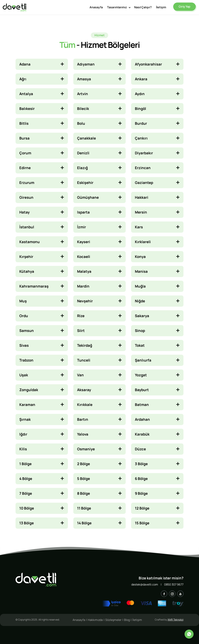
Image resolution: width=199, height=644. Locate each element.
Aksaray (84, 390)
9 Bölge (141, 493)
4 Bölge (26, 479)
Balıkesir (27, 109)
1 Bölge (25, 464)
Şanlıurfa (143, 360)
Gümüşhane (88, 197)
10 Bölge (27, 508)
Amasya (84, 79)
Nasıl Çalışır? (143, 7)
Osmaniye (86, 449)
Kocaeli (84, 257)
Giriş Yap (184, 6)
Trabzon (26, 360)
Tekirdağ (85, 345)
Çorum (25, 153)
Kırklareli (143, 242)
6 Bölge (141, 479)
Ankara (141, 79)
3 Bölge (141, 464)
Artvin (83, 94)
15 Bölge (142, 523)
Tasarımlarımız (117, 7)
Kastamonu (30, 242)
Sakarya (142, 316)
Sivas (24, 345)
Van (80, 375)
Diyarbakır (144, 153)
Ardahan (142, 419)
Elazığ (82, 168)
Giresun (26, 197)
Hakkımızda (95, 620)
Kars (139, 227)
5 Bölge (84, 479)
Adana (25, 64)
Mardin (83, 286)
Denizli (83, 153)
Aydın (140, 94)
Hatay (24, 212)
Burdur (141, 123)
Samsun (27, 331)
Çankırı (141, 138)
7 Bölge (26, 493)
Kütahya (27, 271)
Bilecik (83, 109)
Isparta (83, 212)
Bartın (83, 419)
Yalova (83, 434)
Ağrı (23, 79)
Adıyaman (86, 64)
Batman (142, 405)
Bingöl (140, 109)
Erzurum (27, 183)
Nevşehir (85, 301)
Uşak (24, 375)
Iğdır (23, 434)
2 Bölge (84, 464)
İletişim (161, 7)
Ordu (24, 316)
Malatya (84, 271)
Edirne (25, 168)
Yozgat (141, 375)
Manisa (141, 271)
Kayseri (84, 242)
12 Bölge (142, 508)
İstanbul (27, 227)
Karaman (27, 405)
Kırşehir (26, 257)
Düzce (140, 449)
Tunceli (84, 360)
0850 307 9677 (174, 584)
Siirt (81, 331)
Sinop (140, 331)
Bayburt (142, 390)
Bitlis (24, 123)
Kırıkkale (85, 405)
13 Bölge (27, 523)
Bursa (24, 138)
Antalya (26, 94)
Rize (81, 316)
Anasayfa (96, 7)
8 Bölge (84, 493)
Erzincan (143, 168)
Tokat (140, 345)
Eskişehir (85, 183)
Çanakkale (86, 138)
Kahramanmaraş (34, 286)
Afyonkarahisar (148, 64)
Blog (127, 620)
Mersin (141, 212)
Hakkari (142, 197)
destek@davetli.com (145, 584)
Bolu (81, 123)
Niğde (140, 301)
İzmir (82, 227)
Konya (140, 257)
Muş (23, 301)
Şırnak (25, 419)
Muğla (140, 286)
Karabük (142, 434)
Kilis (23, 449)
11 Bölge (84, 508)
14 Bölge (84, 523)
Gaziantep (144, 183)
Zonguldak (29, 390)
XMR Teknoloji (176, 620)
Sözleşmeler (113, 620)
